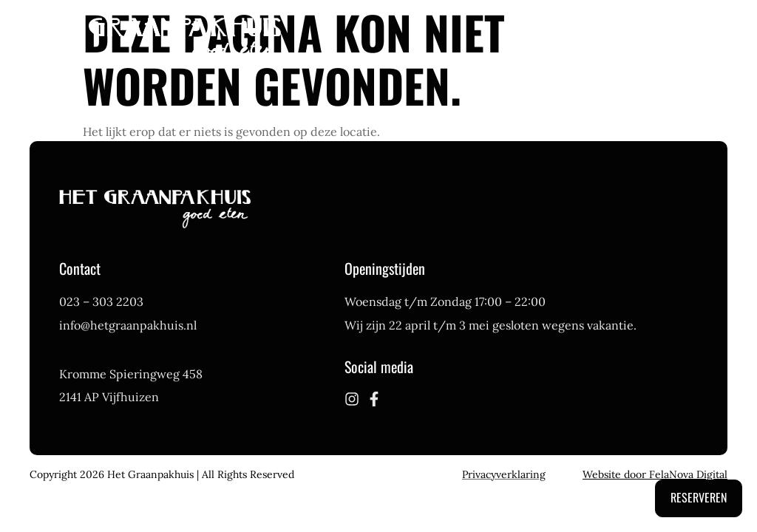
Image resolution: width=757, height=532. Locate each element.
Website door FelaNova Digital (655, 474)
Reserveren (699, 497)
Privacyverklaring (504, 474)
